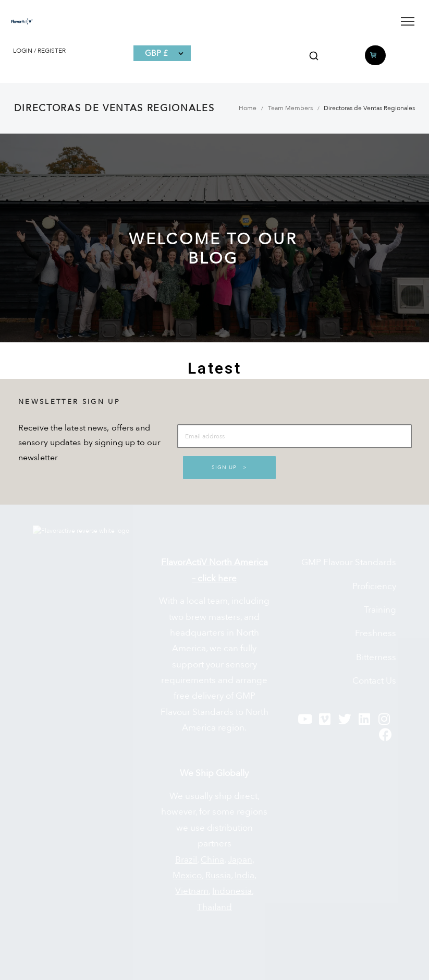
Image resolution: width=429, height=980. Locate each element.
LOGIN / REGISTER (39, 51)
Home (248, 108)
